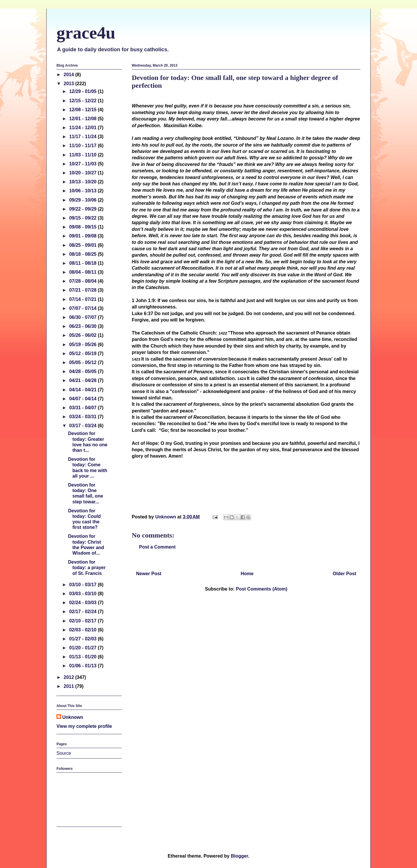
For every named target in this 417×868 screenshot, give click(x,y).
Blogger (239, 856)
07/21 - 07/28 (84, 290)
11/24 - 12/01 (84, 128)
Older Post (344, 574)
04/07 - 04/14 (84, 399)
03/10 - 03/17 (84, 585)
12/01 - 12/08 (84, 119)
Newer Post (149, 574)
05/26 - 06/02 (84, 335)
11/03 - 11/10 (84, 155)
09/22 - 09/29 (84, 209)
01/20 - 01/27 (84, 648)
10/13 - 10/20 (84, 182)
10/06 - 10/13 (84, 191)
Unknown (73, 717)
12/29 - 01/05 (84, 91)
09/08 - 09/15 (84, 227)
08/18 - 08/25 (84, 254)
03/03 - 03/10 (84, 594)
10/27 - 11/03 (84, 164)
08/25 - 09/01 (84, 245)
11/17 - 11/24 (84, 137)
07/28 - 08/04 (84, 281)
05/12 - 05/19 (84, 353)
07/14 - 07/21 (84, 299)
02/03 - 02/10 (84, 630)
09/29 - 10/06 (84, 200)
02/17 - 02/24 (84, 612)
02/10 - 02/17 (84, 621)
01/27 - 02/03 (84, 639)
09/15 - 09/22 (84, 218)
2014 (69, 75)
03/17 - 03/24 (84, 426)
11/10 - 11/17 (84, 146)
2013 (69, 84)
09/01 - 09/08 (84, 236)
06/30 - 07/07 (84, 317)
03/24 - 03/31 (84, 417)
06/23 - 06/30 (84, 326)
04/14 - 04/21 (84, 390)
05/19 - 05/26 (84, 345)
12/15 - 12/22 (84, 101)
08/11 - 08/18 (84, 263)
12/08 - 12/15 (84, 110)
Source (64, 753)
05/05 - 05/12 (84, 362)
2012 (69, 677)
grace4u (86, 33)
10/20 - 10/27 (84, 173)
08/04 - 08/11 (84, 272)
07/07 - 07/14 (84, 308)
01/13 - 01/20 (84, 657)
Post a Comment (157, 547)
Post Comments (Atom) (261, 589)
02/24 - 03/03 (84, 603)
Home (247, 574)
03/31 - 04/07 (84, 408)
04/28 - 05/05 (84, 371)
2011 (69, 686)
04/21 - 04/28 (84, 380)
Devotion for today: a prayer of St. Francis (87, 568)
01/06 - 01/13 (84, 666)
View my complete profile (84, 726)
